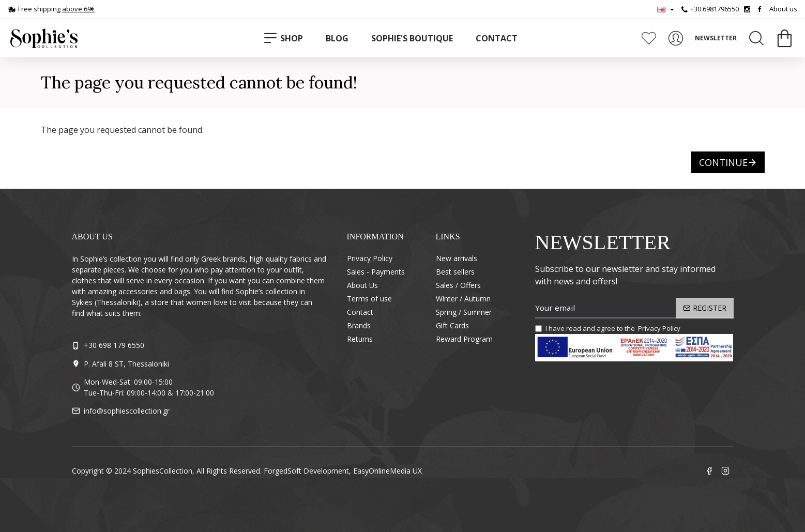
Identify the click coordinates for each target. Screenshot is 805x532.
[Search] (756, 38)
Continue (723, 162)
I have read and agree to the (609, 329)
